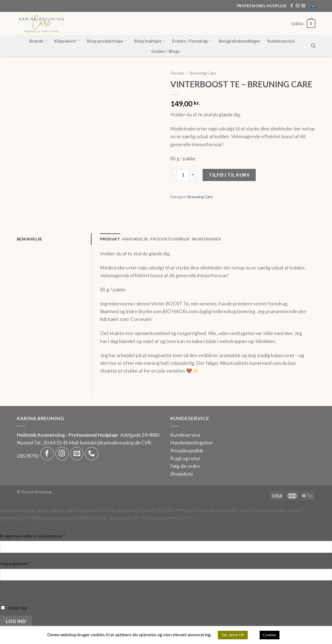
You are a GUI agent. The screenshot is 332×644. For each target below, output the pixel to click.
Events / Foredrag (192, 41)
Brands (38, 41)
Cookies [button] (270, 635)
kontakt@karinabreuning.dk (111, 443)
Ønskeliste (182, 474)
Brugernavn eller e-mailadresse (33, 536)
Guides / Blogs (166, 51)
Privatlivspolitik (187, 451)
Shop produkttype (107, 41)
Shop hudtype (149, 41)
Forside (177, 73)
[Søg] (313, 46)
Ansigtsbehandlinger (239, 41)
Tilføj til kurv (229, 175)
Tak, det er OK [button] (233, 635)
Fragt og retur (185, 458)
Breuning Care (203, 73)
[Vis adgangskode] (6, 591)
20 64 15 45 (56, 443)
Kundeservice (281, 41)
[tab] (54, 239)
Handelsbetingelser (192, 443)
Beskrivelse (30, 239)
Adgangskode (15, 563)
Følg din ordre (185, 466)
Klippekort (67, 41)
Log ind (16, 621)
